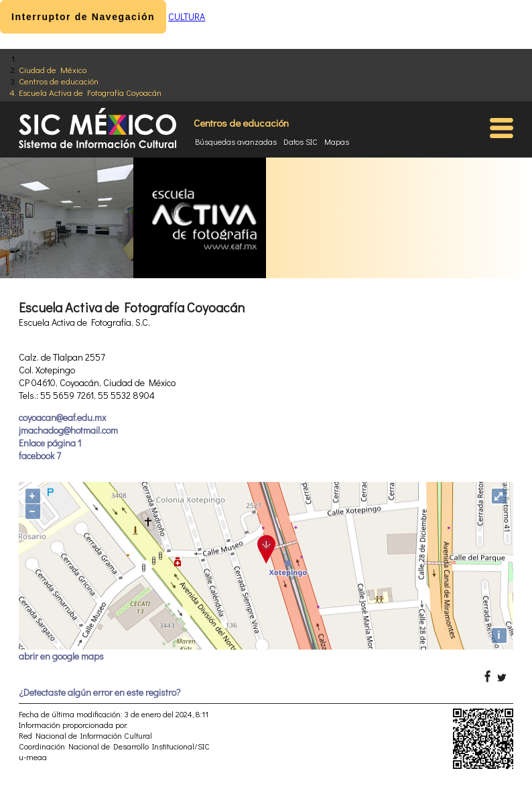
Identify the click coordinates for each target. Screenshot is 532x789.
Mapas (337, 141)
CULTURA (187, 16)
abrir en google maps (61, 656)
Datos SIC (301, 141)
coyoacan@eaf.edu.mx (62, 417)
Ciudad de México (53, 69)
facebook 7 (40, 456)
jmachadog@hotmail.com (68, 430)
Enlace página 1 (50, 443)
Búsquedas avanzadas (236, 141)
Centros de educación (59, 81)
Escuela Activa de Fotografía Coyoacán (90, 92)
